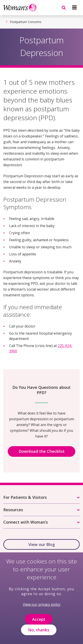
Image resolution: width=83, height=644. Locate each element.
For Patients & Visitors (25, 497)
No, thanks (39, 631)
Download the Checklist (42, 451)
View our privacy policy (42, 605)
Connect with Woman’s (26, 522)
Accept (39, 620)
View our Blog (42, 544)
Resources (13, 510)
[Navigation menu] (74, 8)
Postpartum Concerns (26, 22)
